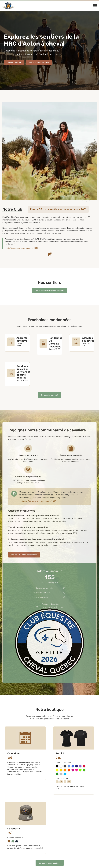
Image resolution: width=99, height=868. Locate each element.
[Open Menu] (95, 6)
